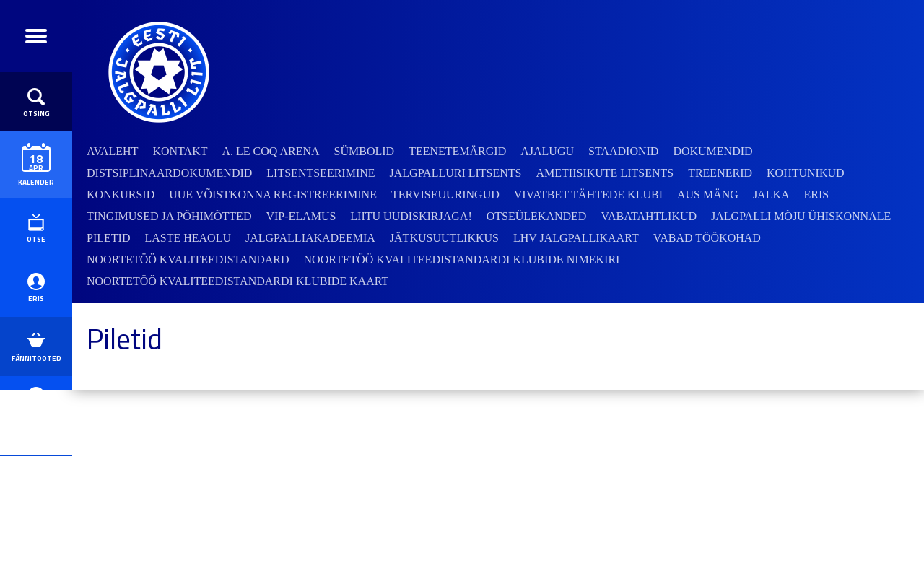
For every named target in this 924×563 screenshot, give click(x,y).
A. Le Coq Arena (270, 151)
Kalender (36, 183)
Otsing (36, 122)
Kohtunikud (806, 173)
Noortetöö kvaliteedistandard (188, 259)
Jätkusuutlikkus (444, 238)
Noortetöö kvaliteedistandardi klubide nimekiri (462, 259)
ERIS (36, 339)
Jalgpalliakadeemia (310, 238)
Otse (36, 267)
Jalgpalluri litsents (456, 173)
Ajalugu (547, 151)
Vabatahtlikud (649, 216)
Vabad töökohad (707, 238)
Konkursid (121, 195)
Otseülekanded (537, 216)
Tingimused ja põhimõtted (169, 216)
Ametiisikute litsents (605, 173)
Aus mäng (708, 195)
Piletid (108, 238)
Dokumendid (712, 151)
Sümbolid (365, 151)
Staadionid (623, 151)
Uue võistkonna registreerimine (273, 195)
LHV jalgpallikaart (576, 238)
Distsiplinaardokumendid (169, 173)
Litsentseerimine (321, 173)
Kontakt (180, 151)
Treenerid (720, 173)
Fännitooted (36, 411)
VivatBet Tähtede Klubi (588, 195)
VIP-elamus (301, 216)
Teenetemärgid (457, 151)
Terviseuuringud (445, 195)
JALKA (771, 195)
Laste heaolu (188, 238)
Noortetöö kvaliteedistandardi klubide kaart (237, 281)
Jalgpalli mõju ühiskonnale (801, 216)
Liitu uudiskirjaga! (411, 216)
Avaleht (112, 151)
